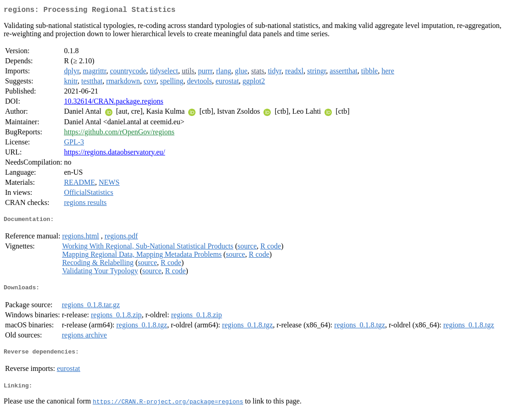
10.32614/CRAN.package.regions (113, 103)
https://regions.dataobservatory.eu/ (114, 154)
